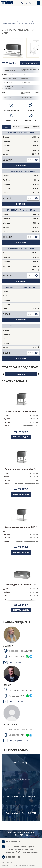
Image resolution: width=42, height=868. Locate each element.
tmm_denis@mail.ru (17, 701)
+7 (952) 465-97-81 (17, 735)
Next (37, 49)
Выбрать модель (30, 63)
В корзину (21, 165)
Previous (5, 49)
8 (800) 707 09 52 (16, 651)
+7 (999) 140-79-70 (17, 657)
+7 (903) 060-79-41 (17, 696)
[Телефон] (22, 3)
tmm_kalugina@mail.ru (19, 741)
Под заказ (35, 127)
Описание (16, 127)
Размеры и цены (6, 127)
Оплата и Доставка (26, 127)
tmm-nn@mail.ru (13, 842)
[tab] (6, 127)
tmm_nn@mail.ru (16, 662)
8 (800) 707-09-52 (13, 857)
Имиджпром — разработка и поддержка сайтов (18, 866)
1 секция (21, 374)
